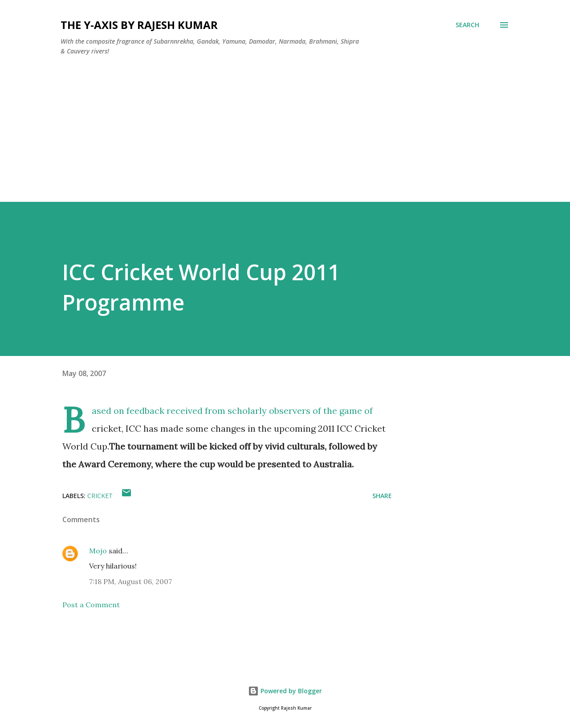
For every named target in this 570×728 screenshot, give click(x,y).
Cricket (100, 496)
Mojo (98, 551)
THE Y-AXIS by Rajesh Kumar (139, 25)
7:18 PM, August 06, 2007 (130, 581)
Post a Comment (91, 605)
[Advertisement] (267, 139)
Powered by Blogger (285, 691)
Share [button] (382, 496)
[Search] (467, 25)
